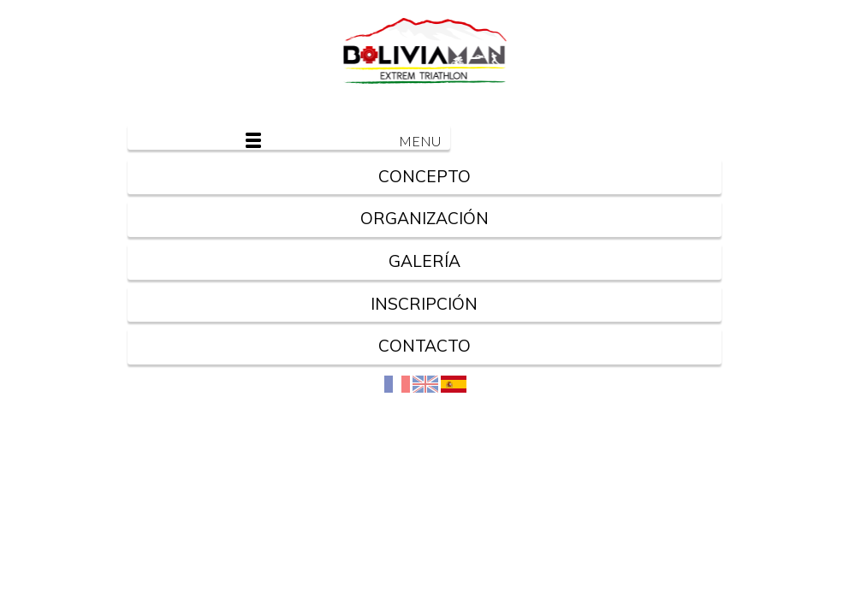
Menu (420, 141)
